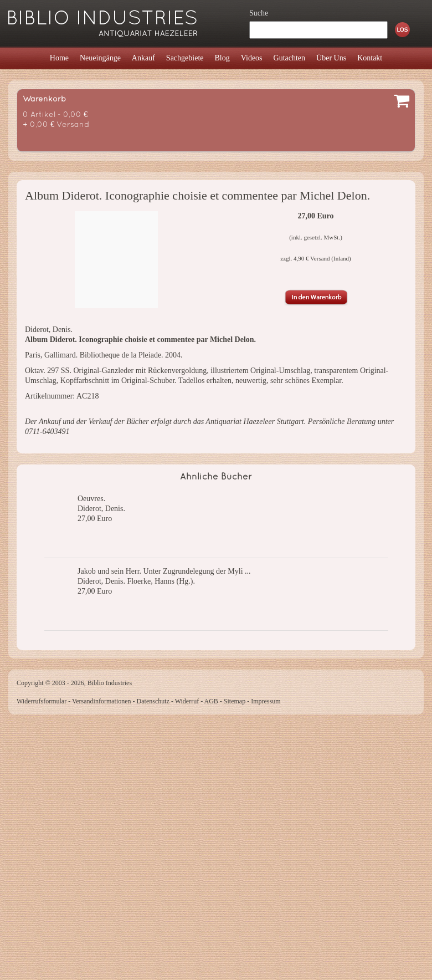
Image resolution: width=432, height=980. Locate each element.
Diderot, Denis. (101, 509)
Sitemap (235, 701)
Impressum (266, 701)
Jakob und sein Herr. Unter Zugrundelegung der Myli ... (164, 571)
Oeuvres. (91, 499)
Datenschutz (153, 701)
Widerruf (187, 701)
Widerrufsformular (42, 701)
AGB (211, 701)
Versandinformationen (102, 701)
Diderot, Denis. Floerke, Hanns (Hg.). (136, 581)
